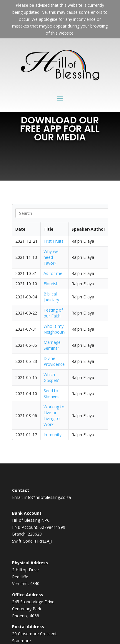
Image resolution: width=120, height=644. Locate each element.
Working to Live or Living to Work (54, 416)
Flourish (51, 284)
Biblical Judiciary (51, 297)
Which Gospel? (51, 377)
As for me (53, 273)
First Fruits (54, 241)
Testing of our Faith (53, 313)
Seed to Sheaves (51, 394)
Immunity (53, 435)
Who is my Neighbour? (54, 329)
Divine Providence (54, 361)
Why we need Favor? (51, 257)
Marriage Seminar (52, 345)
